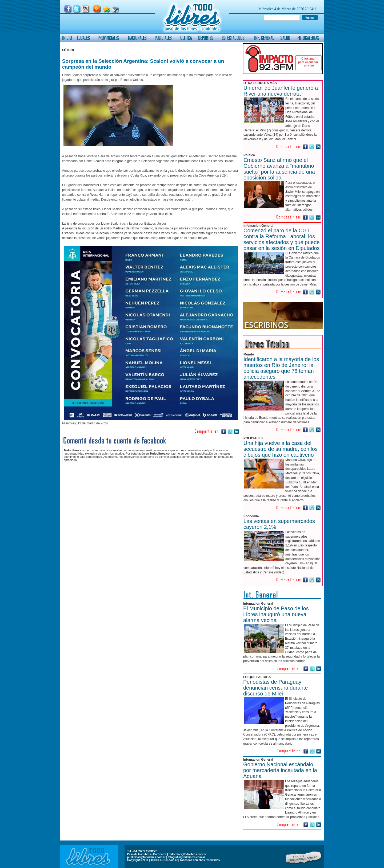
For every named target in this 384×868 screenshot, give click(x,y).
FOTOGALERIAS (308, 38)
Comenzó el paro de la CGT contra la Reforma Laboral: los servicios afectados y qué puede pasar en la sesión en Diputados (282, 239)
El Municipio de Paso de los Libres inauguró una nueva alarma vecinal (276, 614)
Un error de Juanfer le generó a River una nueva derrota (281, 91)
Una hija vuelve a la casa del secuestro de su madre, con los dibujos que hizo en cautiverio (281, 449)
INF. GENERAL (264, 38)
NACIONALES (137, 38)
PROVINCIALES (108, 38)
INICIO (67, 38)
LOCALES (83, 38)
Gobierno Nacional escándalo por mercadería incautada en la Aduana (280, 770)
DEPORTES (206, 38)
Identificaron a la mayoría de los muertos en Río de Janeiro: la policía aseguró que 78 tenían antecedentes (281, 368)
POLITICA (185, 38)
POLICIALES (163, 38)
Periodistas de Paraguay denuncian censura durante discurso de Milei (275, 688)
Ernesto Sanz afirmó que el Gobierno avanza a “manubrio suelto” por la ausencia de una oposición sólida (279, 169)
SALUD (285, 38)
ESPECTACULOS (233, 38)
